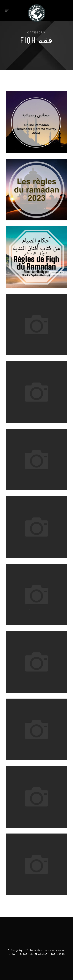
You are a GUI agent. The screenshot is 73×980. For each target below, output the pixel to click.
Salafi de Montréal (33, 954)
